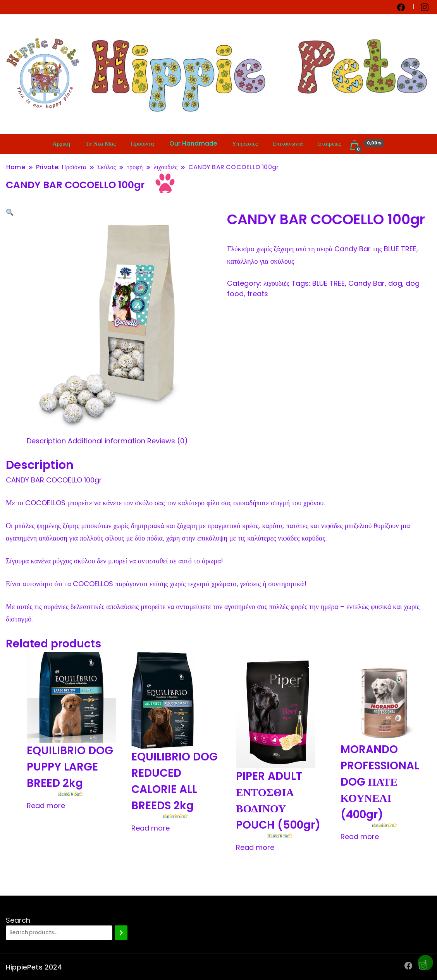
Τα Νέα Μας (100, 143)
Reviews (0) (168, 441)
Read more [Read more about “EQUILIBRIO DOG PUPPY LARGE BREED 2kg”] (46, 806)
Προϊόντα (143, 143)
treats (258, 294)
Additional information (107, 441)
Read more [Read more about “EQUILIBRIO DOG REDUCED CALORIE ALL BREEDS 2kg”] (151, 828)
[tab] (46, 441)
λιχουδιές (276, 283)
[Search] (121, 933)
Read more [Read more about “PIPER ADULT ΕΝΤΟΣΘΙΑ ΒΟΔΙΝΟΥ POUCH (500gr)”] (255, 847)
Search (18, 920)
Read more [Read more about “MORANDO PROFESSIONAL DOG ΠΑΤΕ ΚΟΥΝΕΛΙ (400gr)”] (360, 837)
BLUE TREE (329, 283)
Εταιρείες (329, 143)
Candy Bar (366, 283)
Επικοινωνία (288, 143)
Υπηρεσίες (245, 143)
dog (395, 283)
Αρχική (61, 143)
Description (46, 441)
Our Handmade (193, 143)
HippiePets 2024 (34, 967)
